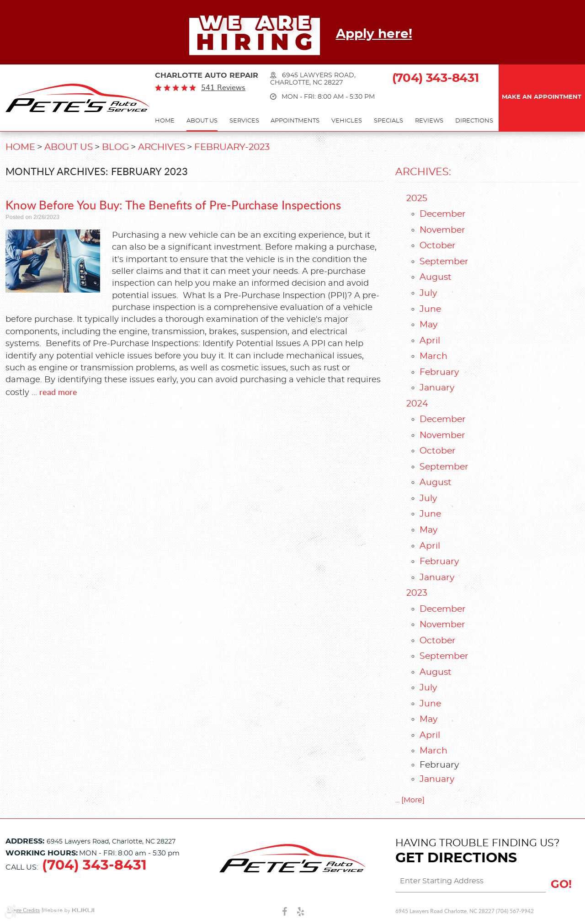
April (430, 341)
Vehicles (347, 121)
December (443, 214)
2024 (417, 404)
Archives (162, 147)
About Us (202, 121)
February (439, 372)
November (442, 230)
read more (58, 392)
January (437, 388)
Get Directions (456, 858)
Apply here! (374, 34)
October (438, 246)
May (428, 325)
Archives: (423, 172)
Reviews (429, 121)
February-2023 (232, 147)
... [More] (410, 800)
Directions (474, 121)
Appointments (295, 121)
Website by (68, 911)
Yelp (300, 911)
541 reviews (223, 87)
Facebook (285, 911)
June (430, 309)
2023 (417, 593)
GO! (561, 885)
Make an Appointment (542, 97)
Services (244, 121)
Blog (115, 147)
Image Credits (24, 910)
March (433, 356)
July (428, 293)
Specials (388, 121)
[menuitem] (165, 121)
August (436, 277)
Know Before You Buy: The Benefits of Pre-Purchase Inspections (173, 205)
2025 (417, 199)
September (444, 262)
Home (165, 121)
